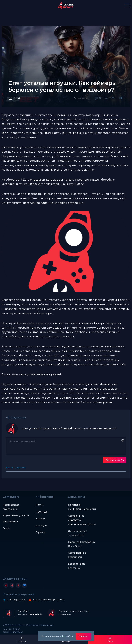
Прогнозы (42, 512)
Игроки (40, 519)
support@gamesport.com (49, 600)
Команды (41, 525)
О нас (6, 528)
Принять (83, 636)
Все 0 (9, 468)
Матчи (39, 505)
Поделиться (18, 418)
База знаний (10, 521)
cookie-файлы (66, 636)
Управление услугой (16, 515)
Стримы (40, 532)
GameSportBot (17, 600)
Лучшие (20, 468)
